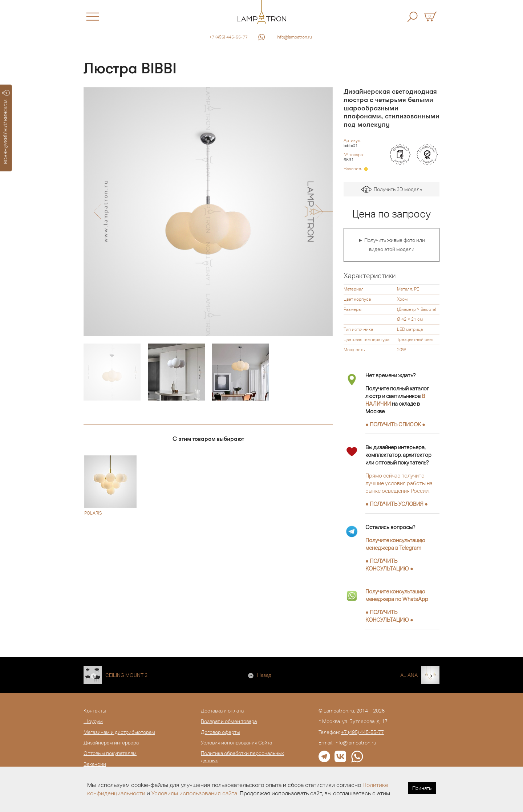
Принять (422, 788)
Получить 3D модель (392, 190)
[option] (208, 212)
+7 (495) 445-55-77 (228, 37)
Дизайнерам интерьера (111, 743)
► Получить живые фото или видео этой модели (392, 245)
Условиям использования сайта (194, 793)
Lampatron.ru (339, 711)
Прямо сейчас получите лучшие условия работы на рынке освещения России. (399, 483)
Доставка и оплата (222, 711)
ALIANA (409, 675)
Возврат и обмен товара (229, 721)
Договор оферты (220, 732)
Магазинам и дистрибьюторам (119, 732)
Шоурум (93, 721)
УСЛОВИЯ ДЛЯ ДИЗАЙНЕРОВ (6, 127)
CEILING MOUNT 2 (126, 675)
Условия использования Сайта (236, 743)
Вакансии (95, 764)
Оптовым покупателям (110, 753)
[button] (97, 212)
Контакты (95, 711)
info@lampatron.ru (294, 37)
